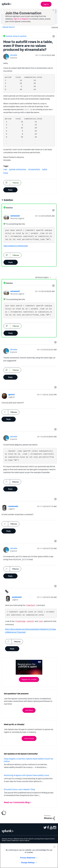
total (6, 173)
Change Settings (28, 862)
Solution (9, 208)
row (5, 169)
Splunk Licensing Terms (36, 839)
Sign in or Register (21, 19)
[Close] (54, 847)
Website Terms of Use (21, 839)
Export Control (49, 839)
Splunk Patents (25, 840)
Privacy (10, 839)
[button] (53, 37)
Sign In (46, 4)
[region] (29, 856)
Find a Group (29, 738)
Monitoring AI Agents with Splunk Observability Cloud (26, 775)
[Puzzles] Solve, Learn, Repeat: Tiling (19, 789)
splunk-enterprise (18, 169)
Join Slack (29, 710)
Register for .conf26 (29, 679)
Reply (10, 190)
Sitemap (4, 839)
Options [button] (54, 27)
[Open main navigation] (55, 4)
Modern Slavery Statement (10, 840)
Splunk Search (9, 27)
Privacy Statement (28, 858)
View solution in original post (16, 246)
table (45, 169)
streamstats (34, 169)
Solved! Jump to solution (16, 36)
